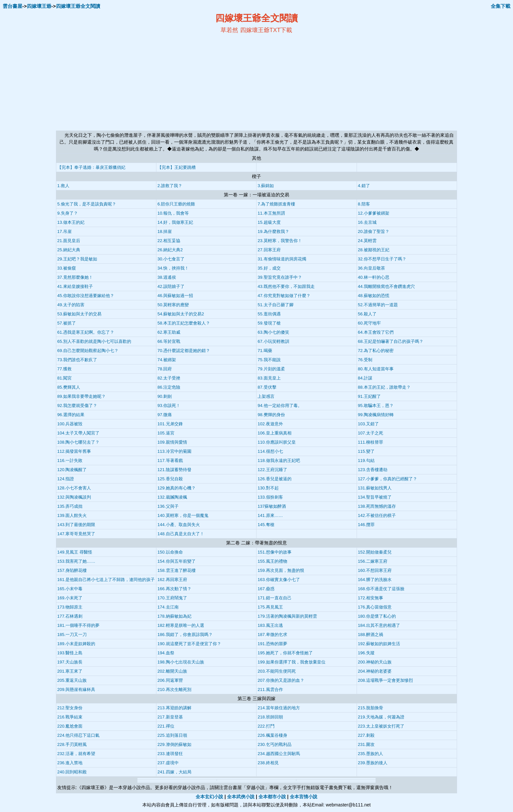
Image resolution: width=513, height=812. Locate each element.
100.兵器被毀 (70, 424)
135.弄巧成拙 (70, 506)
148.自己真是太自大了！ (181, 534)
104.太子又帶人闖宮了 (78, 433)
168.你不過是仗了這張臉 (381, 589)
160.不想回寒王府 (375, 570)
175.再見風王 (270, 607)
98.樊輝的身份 (271, 415)
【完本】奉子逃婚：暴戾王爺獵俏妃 (91, 167)
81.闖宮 (64, 378)
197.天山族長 (70, 662)
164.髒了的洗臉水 (375, 580)
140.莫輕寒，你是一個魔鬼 (183, 515)
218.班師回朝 (270, 717)
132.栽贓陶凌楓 (172, 497)
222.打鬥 (266, 726)
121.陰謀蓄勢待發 (174, 470)
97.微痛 (165, 415)
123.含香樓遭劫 (373, 470)
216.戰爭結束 (70, 717)
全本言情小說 (304, 797)
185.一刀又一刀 (72, 635)
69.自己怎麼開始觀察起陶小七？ (88, 351)
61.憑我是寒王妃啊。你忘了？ (86, 332)
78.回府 (165, 369)
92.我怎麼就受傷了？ (77, 406)
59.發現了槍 (269, 323)
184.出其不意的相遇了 (379, 625)
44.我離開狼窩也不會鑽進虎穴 (386, 286)
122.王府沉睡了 (272, 470)
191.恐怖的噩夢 (272, 644)
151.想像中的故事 (274, 552)
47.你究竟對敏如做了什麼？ (284, 296)
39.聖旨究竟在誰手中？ (280, 277)
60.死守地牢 (369, 323)
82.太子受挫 (169, 378)
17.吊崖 (64, 231)
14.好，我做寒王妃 (175, 222)
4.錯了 (364, 186)
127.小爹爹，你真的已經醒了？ (388, 479)
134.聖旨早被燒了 (375, 497)
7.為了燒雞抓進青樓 (276, 204)
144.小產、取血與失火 (178, 525)
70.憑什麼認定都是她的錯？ (184, 351)
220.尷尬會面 (70, 726)
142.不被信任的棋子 (377, 515)
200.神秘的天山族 (375, 662)
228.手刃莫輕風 (72, 744)
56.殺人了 (367, 314)
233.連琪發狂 (170, 754)
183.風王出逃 (270, 625)
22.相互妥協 (169, 241)
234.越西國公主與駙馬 (279, 754)
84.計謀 (365, 378)
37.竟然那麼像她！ (75, 277)
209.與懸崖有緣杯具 (76, 689)
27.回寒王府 (269, 250)
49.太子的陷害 (71, 305)
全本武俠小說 (241, 797)
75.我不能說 (269, 360)
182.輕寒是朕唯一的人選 (181, 625)
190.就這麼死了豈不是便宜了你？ (189, 644)
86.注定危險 (169, 387)
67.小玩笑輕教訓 (273, 341)
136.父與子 (168, 506)
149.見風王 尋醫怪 (75, 552)
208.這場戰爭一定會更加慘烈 (385, 680)
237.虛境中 (168, 763)
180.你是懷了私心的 (377, 616)
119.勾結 (366, 460)
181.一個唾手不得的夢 (78, 625)
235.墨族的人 (371, 754)
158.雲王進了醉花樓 (176, 570)
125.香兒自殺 (170, 479)
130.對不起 (268, 488)
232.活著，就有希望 (76, 754)
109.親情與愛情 (172, 442)
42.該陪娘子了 (171, 286)
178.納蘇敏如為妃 (174, 616)
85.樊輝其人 (69, 387)
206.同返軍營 (170, 680)
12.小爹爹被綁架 (374, 213)
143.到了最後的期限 (76, 525)
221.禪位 (166, 726)
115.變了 (366, 451)
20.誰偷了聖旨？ (374, 231)
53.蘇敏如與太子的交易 (79, 314)
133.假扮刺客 (270, 497)
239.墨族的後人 (373, 763)
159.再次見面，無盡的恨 (281, 570)
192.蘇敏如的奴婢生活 (379, 644)
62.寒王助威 (169, 332)
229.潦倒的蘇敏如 (174, 744)
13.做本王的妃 (71, 222)
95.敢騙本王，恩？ (376, 406)
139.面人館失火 (72, 515)
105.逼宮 (166, 433)
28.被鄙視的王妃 (374, 250)
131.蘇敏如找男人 (375, 488)
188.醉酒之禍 (371, 635)
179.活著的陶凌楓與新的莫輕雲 (287, 616)
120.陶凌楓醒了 (72, 470)
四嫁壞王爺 (39, 6)
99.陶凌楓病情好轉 (376, 415)
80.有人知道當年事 (376, 369)
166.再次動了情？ (174, 589)
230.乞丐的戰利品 (274, 744)
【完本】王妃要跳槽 (177, 167)
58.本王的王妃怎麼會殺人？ (184, 323)
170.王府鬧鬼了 (172, 598)
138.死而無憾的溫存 (377, 506)
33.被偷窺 (67, 268)
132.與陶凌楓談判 (74, 497)
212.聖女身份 (70, 708)
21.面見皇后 (69, 241)
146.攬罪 (366, 525)
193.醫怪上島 (70, 653)
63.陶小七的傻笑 (273, 332)
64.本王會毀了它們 (376, 332)
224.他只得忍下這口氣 (78, 735)
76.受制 (365, 360)
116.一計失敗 (70, 460)
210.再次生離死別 (174, 689)
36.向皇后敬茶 (371, 268)
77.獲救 (64, 369)
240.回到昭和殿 (72, 772)
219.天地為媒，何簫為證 (381, 717)
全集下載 (501, 6)
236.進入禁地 (70, 763)
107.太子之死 (371, 433)
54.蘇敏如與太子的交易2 (181, 314)
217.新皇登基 (170, 717)
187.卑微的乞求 (272, 635)
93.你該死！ (169, 406)
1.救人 (63, 186)
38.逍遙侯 (167, 277)
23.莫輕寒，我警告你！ (280, 241)
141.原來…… (270, 515)
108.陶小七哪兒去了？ (78, 442)
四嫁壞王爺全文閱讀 (78, 6)
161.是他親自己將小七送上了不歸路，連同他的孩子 (106, 580)
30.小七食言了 (171, 259)
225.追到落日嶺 (172, 735)
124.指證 (66, 479)
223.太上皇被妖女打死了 (381, 726)
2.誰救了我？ (170, 186)
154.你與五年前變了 (176, 561)
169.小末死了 (70, 598)
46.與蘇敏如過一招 (175, 296)
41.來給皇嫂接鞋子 (75, 286)
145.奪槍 (266, 525)
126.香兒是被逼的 (274, 479)
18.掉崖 (165, 231)
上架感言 (266, 396)
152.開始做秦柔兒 (375, 552)
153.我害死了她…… (76, 561)
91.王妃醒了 (369, 396)
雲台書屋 (12, 6)
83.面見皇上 (269, 378)
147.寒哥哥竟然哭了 (76, 534)
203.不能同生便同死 (276, 671)
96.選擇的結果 (71, 415)
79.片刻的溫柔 (271, 369)
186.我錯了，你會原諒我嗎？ (185, 635)
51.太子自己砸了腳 (275, 305)
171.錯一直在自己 (274, 598)
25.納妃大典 (69, 250)
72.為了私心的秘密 (376, 351)
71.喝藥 (265, 351)
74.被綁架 (167, 360)
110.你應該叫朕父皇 (276, 442)
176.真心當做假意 (375, 607)
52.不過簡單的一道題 (378, 305)
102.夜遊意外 (270, 424)
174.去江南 (168, 607)
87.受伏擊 (267, 387)
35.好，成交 (269, 268)
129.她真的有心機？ (176, 488)
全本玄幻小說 (209, 797)
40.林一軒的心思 (374, 277)
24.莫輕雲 (367, 241)
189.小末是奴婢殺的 (76, 644)
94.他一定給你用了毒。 (280, 406)
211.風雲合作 (270, 689)
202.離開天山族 (172, 671)
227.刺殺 (366, 735)
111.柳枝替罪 (371, 442)
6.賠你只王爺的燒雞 (176, 204)
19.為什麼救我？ (273, 231)
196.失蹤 (366, 653)
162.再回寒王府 (172, 580)
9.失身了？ (68, 213)
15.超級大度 (269, 222)
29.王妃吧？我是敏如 (77, 259)
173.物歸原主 (70, 607)
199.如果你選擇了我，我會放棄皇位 (291, 662)
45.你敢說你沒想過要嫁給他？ (86, 296)
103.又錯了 (368, 424)
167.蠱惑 (266, 589)
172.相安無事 (371, 598)
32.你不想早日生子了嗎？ (382, 259)
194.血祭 (166, 653)
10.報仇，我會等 (173, 213)
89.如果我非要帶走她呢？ (81, 396)
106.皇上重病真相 (274, 433)
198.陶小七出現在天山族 (181, 662)
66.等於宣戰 (169, 341)
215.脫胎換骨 (371, 708)
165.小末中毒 (70, 589)
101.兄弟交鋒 (170, 424)
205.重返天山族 (72, 680)
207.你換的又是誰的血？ (281, 680)
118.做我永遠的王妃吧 (279, 460)
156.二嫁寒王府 (373, 561)
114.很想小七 (270, 451)
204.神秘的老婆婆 (375, 671)
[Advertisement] (193, 82)
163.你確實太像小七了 (279, 580)
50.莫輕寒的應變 (173, 305)
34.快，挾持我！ (173, 268)
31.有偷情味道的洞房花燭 (282, 259)
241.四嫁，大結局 (174, 772)
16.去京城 (367, 222)
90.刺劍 (165, 396)
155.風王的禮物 (272, 561)
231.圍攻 (366, 744)
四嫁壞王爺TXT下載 (266, 30)
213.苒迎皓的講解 (174, 708)
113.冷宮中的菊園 (174, 451)
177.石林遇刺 (70, 616)
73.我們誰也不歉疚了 (77, 360)
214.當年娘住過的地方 (279, 708)
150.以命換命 (170, 552)
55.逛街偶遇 (269, 314)
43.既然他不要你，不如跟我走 (286, 286)
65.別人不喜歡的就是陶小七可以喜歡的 (94, 341)
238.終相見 (268, 763)
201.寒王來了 (70, 671)
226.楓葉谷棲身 (272, 735)
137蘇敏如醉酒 (272, 506)
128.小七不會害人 (74, 488)
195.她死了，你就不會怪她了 (285, 653)
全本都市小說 (272, 797)
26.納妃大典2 (170, 250)
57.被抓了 (67, 323)
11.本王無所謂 (271, 213)
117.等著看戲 (170, 460)
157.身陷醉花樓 (72, 570)
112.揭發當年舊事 (74, 451)
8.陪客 (364, 204)
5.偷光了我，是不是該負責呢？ (87, 204)
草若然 (229, 30)
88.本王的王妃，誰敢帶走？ (384, 387)
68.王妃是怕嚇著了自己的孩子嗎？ (391, 341)
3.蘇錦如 (266, 186)
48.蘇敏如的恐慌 (374, 296)
